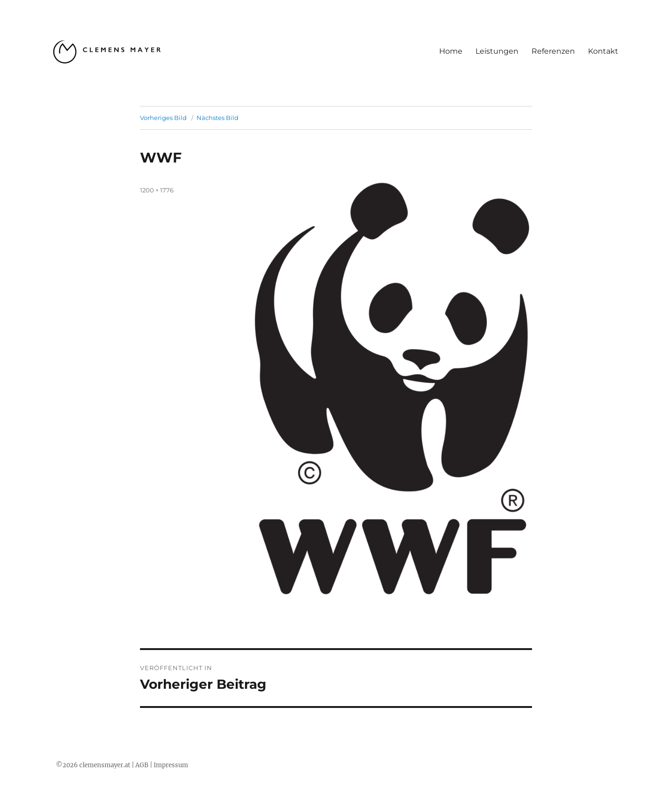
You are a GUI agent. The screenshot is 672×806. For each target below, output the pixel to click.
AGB (142, 765)
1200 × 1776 (157, 190)
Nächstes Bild (217, 118)
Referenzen (553, 51)
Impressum (171, 765)
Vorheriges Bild (163, 118)
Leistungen (497, 51)
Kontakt (603, 51)
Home (451, 51)
